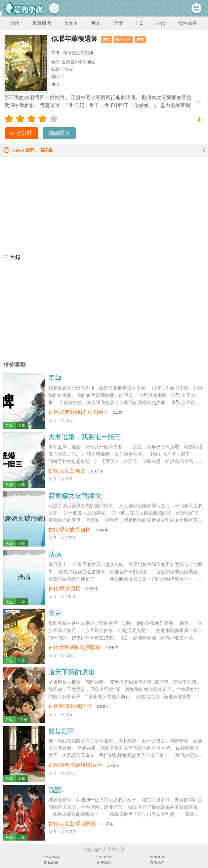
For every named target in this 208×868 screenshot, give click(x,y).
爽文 (96, 23)
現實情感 (42, 23)
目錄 (11, 257)
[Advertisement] (104, 203)
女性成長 (187, 23)
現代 (15, 23)
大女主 (71, 23)
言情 (118, 23)
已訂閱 (24, 133)
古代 (160, 23)
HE (139, 23)
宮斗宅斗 (123, 40)
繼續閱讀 (59, 133)
